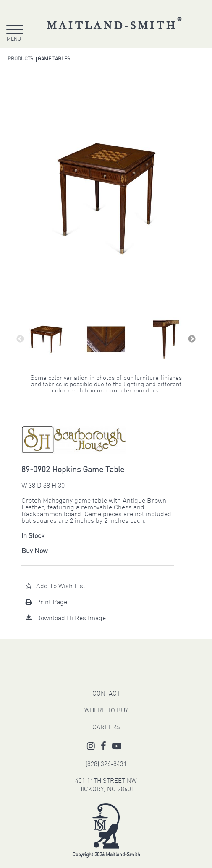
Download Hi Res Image (66, 619)
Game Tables (54, 59)
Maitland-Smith (116, 26)
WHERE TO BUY (106, 711)
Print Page (46, 603)
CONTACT (106, 694)
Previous (20, 339)
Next (192, 339)
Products (20, 59)
